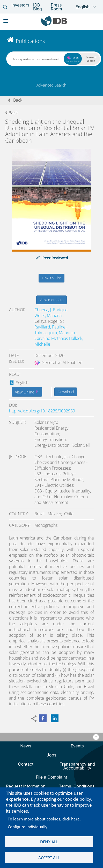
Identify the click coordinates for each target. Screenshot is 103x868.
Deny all (49, 842)
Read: (15, 374)
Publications (30, 41)
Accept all (49, 858)
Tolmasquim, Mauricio (55, 333)
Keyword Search (91, 59)
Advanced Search (51, 85)
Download (66, 392)
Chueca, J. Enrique (51, 310)
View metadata (51, 300)
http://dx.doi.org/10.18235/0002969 (42, 411)
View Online (27, 392)
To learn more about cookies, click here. (44, 819)
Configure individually (28, 827)
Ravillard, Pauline (50, 327)
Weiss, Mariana (49, 315)
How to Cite (51, 278)
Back (18, 100)
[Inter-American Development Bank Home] (54, 25)
